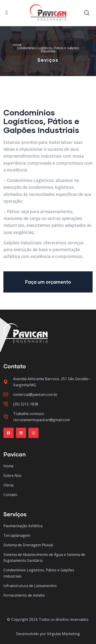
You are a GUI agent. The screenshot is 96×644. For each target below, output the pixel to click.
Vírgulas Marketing (63, 634)
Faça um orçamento (48, 282)
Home (17, 45)
